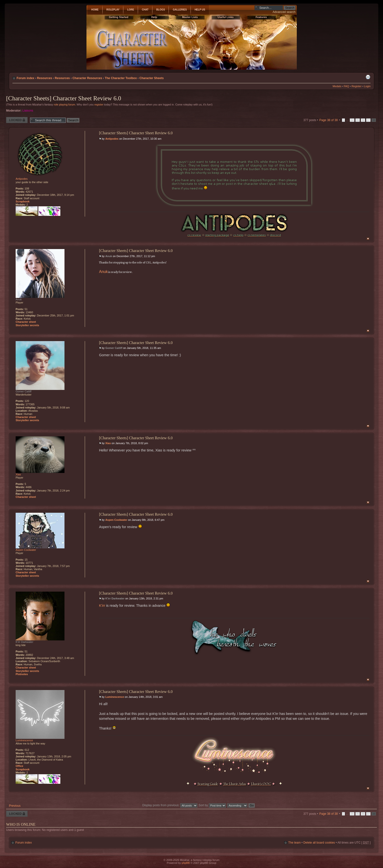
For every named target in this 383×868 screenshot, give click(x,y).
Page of (328, 120)
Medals (337, 86)
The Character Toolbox (121, 78)
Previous (15, 806)
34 (352, 120)
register (99, 105)
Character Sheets (152, 78)
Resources (44, 78)
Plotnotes (22, 674)
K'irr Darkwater (115, 598)
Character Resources (87, 78)
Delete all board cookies (319, 843)
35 (358, 120)
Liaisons (28, 111)
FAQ (346, 86)
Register (356, 86)
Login (367, 86)
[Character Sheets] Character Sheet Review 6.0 (64, 98)
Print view (368, 77)
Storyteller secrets (27, 325)
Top (368, 239)
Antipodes (112, 139)
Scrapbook (23, 201)
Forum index (26, 78)
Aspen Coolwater (116, 520)
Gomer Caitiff (114, 348)
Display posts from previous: (170, 805)
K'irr (102, 606)
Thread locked (17, 120)
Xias (108, 443)
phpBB (186, 863)
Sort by (212, 805)
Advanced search (284, 12)
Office (19, 766)
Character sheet (26, 322)
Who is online (21, 824)
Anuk (109, 256)
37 (368, 120)
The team (294, 843)
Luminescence (115, 697)
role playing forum (64, 105)
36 (363, 120)
